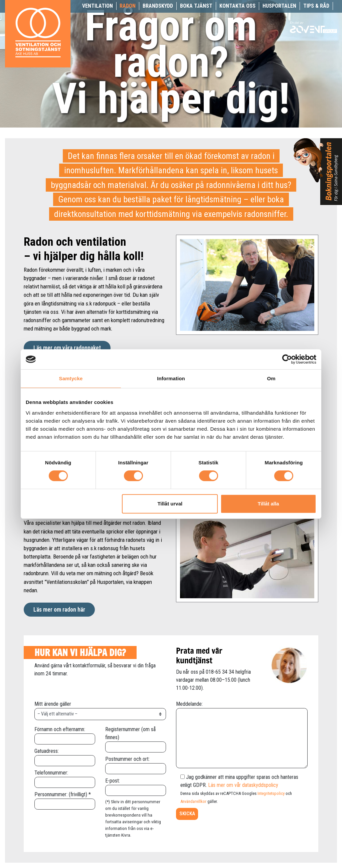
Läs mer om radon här (59, 610)
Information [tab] (171, 378)
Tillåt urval (170, 504)
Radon (128, 6)
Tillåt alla (268, 504)
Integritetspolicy (271, 793)
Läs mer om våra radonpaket (67, 348)
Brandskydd (158, 6)
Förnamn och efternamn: (65, 734)
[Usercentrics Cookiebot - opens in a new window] (287, 359)
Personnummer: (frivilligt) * (65, 799)
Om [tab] (271, 378)
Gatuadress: (65, 756)
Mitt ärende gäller (100, 709)
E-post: (136, 785)
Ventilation (98, 6)
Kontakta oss (237, 6)
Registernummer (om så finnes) (136, 738)
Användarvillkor (193, 801)
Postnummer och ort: (136, 764)
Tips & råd (316, 6)
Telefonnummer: (65, 777)
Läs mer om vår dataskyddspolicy (243, 785)
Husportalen (279, 6)
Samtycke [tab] (71, 378)
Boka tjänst (196, 6)
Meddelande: (242, 735)
